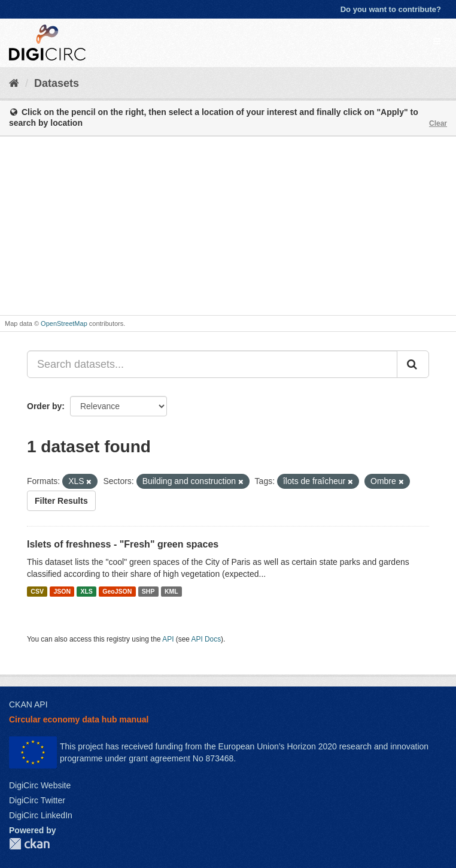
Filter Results (61, 501)
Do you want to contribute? (391, 9)
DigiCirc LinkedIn (41, 815)
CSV (37, 591)
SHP (148, 591)
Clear (438, 123)
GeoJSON (117, 591)
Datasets (57, 83)
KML (171, 591)
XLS (86, 591)
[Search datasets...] (212, 364)
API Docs (206, 639)
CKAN (29, 844)
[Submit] (413, 364)
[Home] (14, 83)
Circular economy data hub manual (79, 719)
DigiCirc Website (40, 785)
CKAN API (28, 704)
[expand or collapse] (437, 41)
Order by (44, 406)
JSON (62, 591)
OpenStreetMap (64, 323)
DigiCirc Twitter (37, 800)
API (168, 639)
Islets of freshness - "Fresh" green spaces (123, 544)
